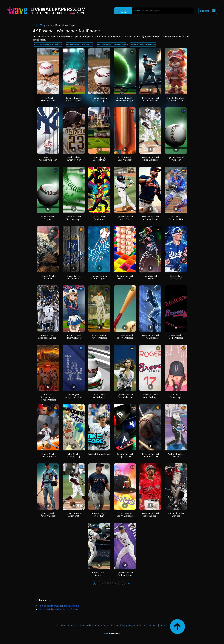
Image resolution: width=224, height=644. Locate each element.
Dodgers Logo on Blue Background (99, 277)
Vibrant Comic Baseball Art (99, 218)
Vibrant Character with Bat (176, 515)
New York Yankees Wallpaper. (48, 159)
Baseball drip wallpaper (143, 44)
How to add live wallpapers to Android (59, 606)
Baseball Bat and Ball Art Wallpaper (125, 337)
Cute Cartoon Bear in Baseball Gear (176, 99)
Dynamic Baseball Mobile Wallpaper (74, 99)
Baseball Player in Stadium (99, 515)
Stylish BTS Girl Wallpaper (176, 396)
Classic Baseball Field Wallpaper (48, 99)
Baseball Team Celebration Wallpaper (48, 337)
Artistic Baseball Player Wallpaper (99, 337)
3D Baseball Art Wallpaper (99, 396)
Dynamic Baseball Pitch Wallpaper (125, 396)
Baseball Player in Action (99, 574)
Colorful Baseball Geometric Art (125, 277)
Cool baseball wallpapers (48, 44)
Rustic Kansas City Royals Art (74, 277)
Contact (61, 625)
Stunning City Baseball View (99, 159)
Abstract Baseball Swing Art (176, 455)
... (123, 583)
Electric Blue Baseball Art (176, 277)
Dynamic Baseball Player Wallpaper (150, 337)
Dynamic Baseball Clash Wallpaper (125, 574)
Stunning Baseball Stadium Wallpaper (125, 99)
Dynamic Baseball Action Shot (125, 218)
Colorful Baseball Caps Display (125, 455)
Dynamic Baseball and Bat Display (150, 455)
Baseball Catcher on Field (176, 218)
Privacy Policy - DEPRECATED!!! (135, 625)
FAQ (155, 625)
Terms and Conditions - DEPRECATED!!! (98, 625)
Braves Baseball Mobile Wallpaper (150, 396)
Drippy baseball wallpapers (112, 44)
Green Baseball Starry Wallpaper (74, 218)
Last (129, 583)
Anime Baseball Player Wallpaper (74, 337)
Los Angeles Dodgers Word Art (74, 396)
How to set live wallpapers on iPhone (58, 609)
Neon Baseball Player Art (150, 277)
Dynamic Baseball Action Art (48, 277)
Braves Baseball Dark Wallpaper (176, 337)
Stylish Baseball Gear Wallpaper (125, 159)
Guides (163, 625)
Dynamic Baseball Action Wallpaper (150, 99)
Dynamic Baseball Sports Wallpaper (150, 515)
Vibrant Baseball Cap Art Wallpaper (125, 515)
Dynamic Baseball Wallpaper (176, 159)
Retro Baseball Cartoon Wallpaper (74, 455)
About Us (72, 625)
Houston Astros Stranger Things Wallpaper (48, 397)
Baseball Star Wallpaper (99, 454)
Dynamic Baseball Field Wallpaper (99, 99)
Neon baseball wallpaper (79, 44)
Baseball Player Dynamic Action (74, 159)
